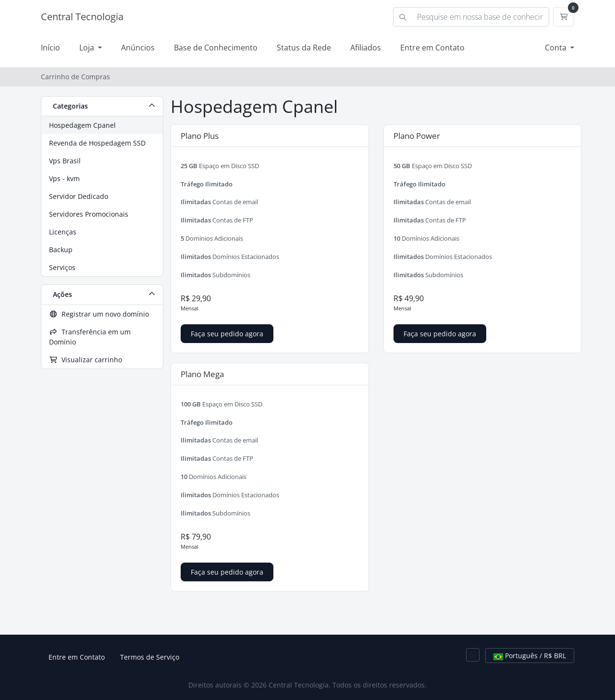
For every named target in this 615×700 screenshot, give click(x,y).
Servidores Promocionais (89, 214)
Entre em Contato (432, 48)
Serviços (62, 267)
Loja (88, 48)
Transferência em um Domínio (90, 337)
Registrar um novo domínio (99, 314)
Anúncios (138, 48)
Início (50, 48)
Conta (557, 48)
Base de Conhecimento (216, 48)
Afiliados (366, 48)
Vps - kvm (64, 178)
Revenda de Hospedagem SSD (97, 143)
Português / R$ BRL (530, 656)
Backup (61, 250)
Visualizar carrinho (86, 360)
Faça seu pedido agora (227, 334)
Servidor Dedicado (79, 196)
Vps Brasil (65, 161)
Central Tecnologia (82, 17)
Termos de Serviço (150, 657)
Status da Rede (304, 48)
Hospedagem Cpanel (82, 125)
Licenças (63, 232)
